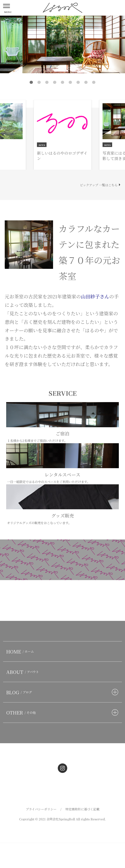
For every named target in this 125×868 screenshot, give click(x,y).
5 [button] (63, 82)
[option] (62, 44)
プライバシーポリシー (41, 809)
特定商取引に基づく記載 (82, 809)
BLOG (20, 692)
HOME (21, 651)
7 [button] (78, 82)
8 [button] (86, 82)
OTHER (22, 712)
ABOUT (23, 672)
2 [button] (39, 82)
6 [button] (70, 82)
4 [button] (55, 82)
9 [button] (94, 82)
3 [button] (47, 82)
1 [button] (31, 82)
